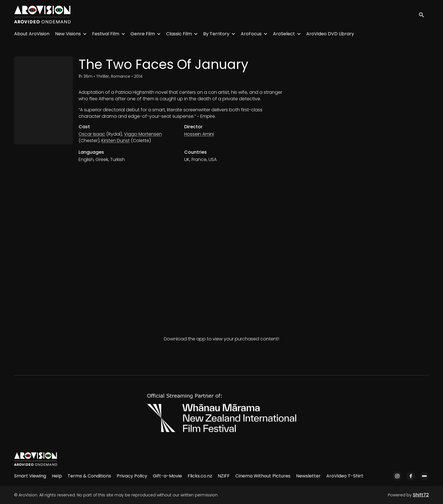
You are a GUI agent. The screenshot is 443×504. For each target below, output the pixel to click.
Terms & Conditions (89, 476)
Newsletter (308, 476)
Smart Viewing (30, 476)
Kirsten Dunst (116, 141)
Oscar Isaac (92, 134)
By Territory (216, 34)
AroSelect (284, 34)
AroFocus (251, 34)
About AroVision (32, 34)
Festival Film (106, 34)
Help (57, 476)
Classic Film (179, 34)
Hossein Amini (199, 134)
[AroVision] (36, 459)
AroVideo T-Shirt (345, 476)
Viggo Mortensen (143, 134)
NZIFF (224, 476)
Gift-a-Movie (167, 476)
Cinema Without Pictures (263, 476)
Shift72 (421, 495)
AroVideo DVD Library (330, 34)
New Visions (68, 34)
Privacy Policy (132, 476)
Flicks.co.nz (200, 476)
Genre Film (143, 34)
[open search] (424, 15)
